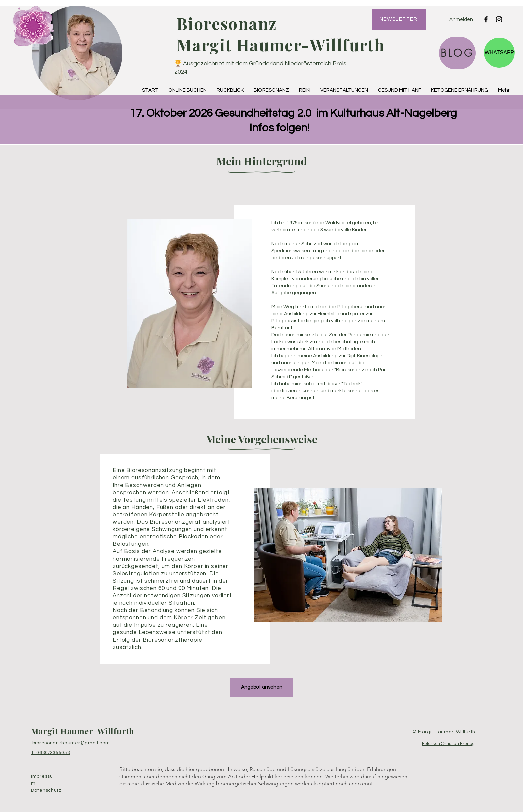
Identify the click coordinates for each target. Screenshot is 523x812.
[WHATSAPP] (499, 53)
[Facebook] (486, 19)
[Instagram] (499, 19)
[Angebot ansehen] (261, 687)
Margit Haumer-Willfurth (83, 731)
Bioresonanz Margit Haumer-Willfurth (281, 34)
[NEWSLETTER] (399, 19)
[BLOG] (457, 53)
